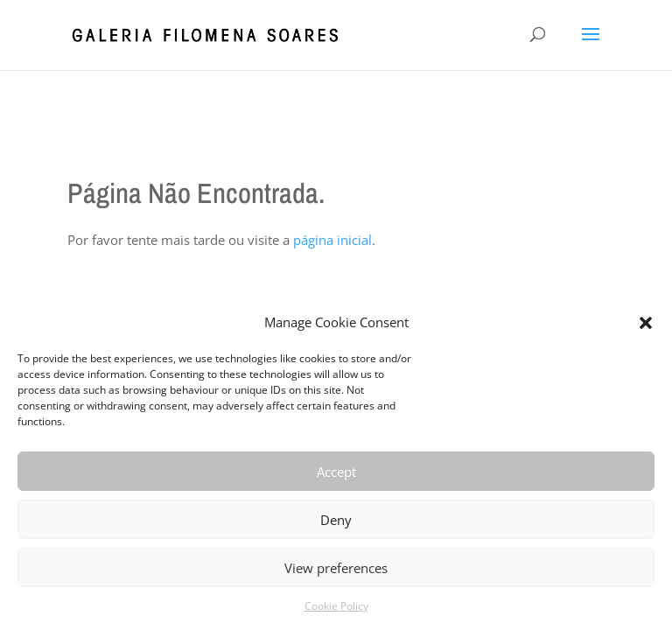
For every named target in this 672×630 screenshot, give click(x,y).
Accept (336, 472)
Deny (336, 520)
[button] (646, 323)
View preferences (336, 568)
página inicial (332, 240)
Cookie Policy (336, 606)
